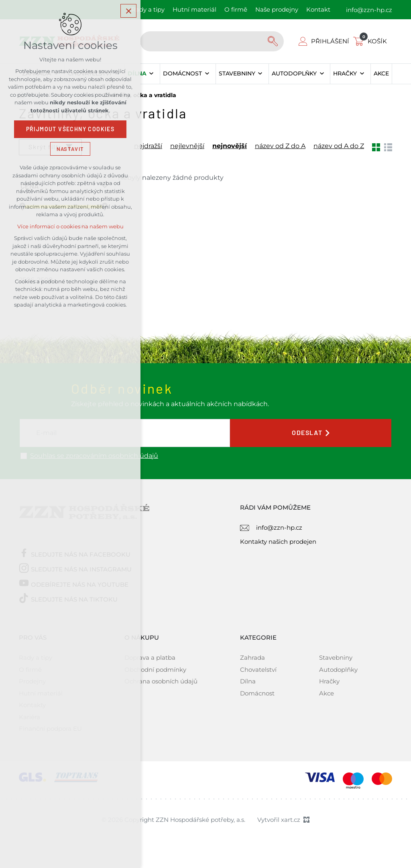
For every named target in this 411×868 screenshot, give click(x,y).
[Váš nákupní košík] (372, 41)
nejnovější (230, 146)
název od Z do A (280, 146)
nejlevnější (187, 146)
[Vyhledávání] (274, 41)
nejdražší (148, 146)
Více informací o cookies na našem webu (70, 228)
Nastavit (70, 150)
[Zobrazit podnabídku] (152, 74)
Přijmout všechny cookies (70, 130)
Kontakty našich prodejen (278, 542)
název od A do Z (339, 146)
